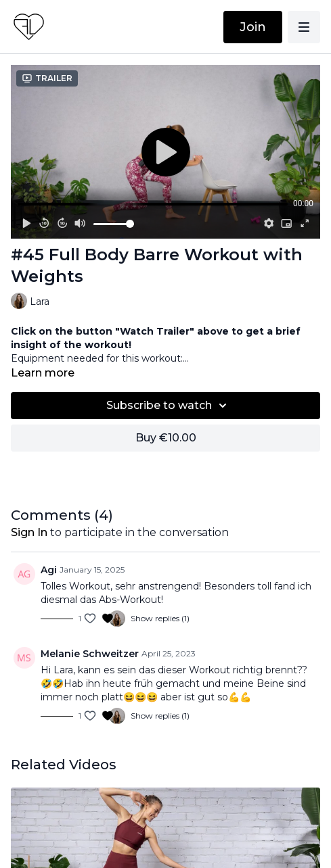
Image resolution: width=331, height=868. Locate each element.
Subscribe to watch (169, 406)
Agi (49, 570)
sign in (29, 532)
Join (253, 27)
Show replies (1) (160, 618)
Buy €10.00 (166, 438)
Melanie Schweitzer (90, 654)
